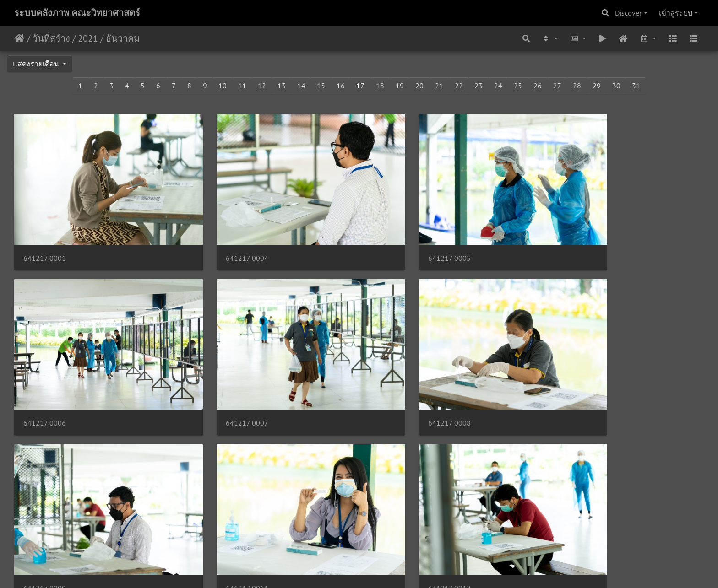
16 (341, 86)
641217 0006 (572, 240)
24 (498, 86)
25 (518, 86)
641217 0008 (220, 386)
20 (419, 86)
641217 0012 (45, 533)
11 (242, 86)
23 (479, 86)
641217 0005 (396, 240)
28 (577, 86)
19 (400, 86)
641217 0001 (45, 240)
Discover (628, 13)
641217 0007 (45, 386)
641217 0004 (220, 240)
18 (380, 86)
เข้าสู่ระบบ (676, 13)
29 (597, 86)
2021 (88, 38)
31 (636, 86)
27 (557, 86)
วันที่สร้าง (51, 38)
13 (282, 86)
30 (616, 86)
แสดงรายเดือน (37, 64)
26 (538, 86)
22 (459, 86)
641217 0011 (572, 386)
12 (262, 86)
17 (360, 86)
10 (223, 86)
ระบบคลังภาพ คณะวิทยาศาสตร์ (77, 13)
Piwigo (377, 569)
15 (321, 86)
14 (301, 86)
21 (439, 86)
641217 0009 (396, 386)
